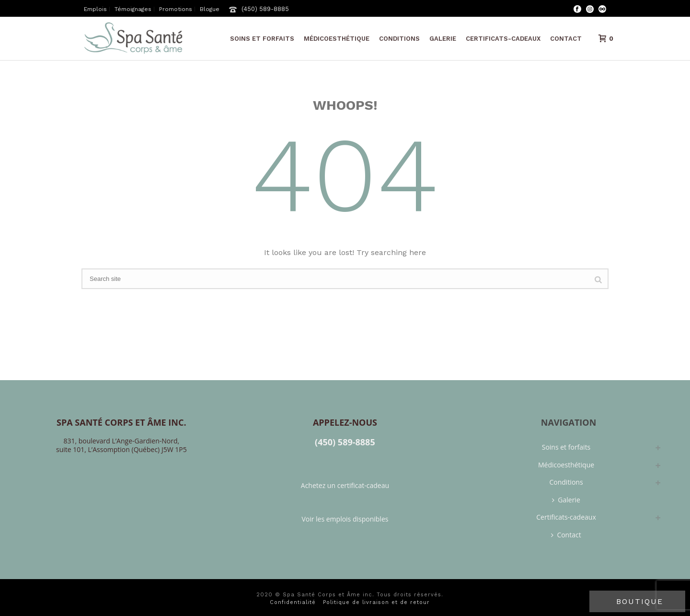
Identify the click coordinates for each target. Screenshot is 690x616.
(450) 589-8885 (265, 9)
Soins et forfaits (262, 39)
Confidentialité (293, 602)
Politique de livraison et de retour (376, 602)
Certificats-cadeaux (503, 39)
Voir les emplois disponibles (345, 519)
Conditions (399, 39)
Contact (566, 39)
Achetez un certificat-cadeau (345, 485)
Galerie (443, 39)
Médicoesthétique (337, 39)
